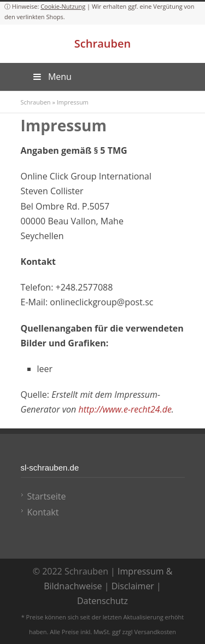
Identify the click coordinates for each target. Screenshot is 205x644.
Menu (52, 77)
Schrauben (102, 43)
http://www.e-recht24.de (125, 409)
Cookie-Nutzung (63, 6)
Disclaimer (133, 586)
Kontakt (43, 512)
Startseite (47, 496)
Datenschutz (102, 601)
